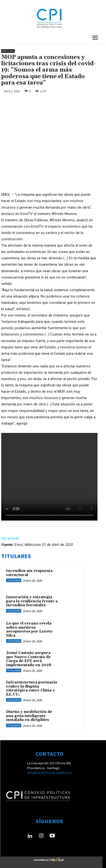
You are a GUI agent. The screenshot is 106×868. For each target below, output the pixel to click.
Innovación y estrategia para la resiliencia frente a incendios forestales (32, 601)
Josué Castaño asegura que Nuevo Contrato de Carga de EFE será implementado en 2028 (29, 659)
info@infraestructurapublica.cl (49, 773)
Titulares (14, 580)
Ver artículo (10, 538)
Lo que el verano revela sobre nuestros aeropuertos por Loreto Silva (29, 630)
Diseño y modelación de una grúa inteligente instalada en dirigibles (29, 716)
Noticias (8, 51)
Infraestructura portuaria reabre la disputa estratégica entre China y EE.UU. (32, 688)
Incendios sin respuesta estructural (29, 573)
